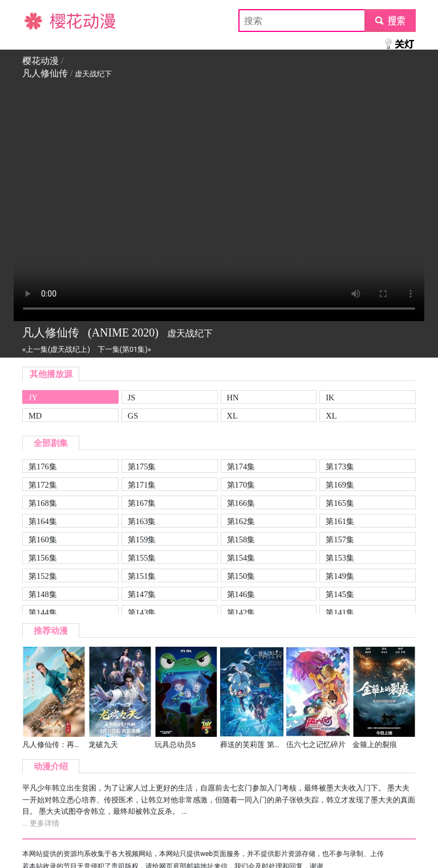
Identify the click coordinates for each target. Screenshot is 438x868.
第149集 (340, 576)
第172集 (43, 485)
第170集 (241, 485)
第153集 (340, 558)
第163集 (142, 521)
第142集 (241, 613)
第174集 (241, 467)
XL (232, 416)
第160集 (43, 540)
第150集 (241, 576)
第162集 (241, 521)
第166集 (241, 503)
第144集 (43, 613)
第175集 (142, 467)
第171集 (142, 485)
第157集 (340, 540)
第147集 (142, 594)
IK (330, 398)
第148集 (43, 594)
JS (132, 398)
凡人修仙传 (45, 73)
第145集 (340, 594)
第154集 (241, 558)
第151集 (142, 576)
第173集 (340, 467)
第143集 (142, 613)
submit (390, 20)
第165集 (340, 503)
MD (35, 416)
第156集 (43, 558)
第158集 (241, 540)
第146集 (241, 594)
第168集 (43, 503)
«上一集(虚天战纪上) (56, 349)
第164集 (43, 521)
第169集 (340, 485)
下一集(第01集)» (124, 349)
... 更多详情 (41, 823)
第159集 (142, 540)
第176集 (43, 467)
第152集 (43, 576)
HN (233, 398)
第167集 (142, 503)
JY (33, 398)
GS (133, 416)
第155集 (142, 558)
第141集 (340, 613)
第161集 (340, 521)
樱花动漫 (40, 20)
